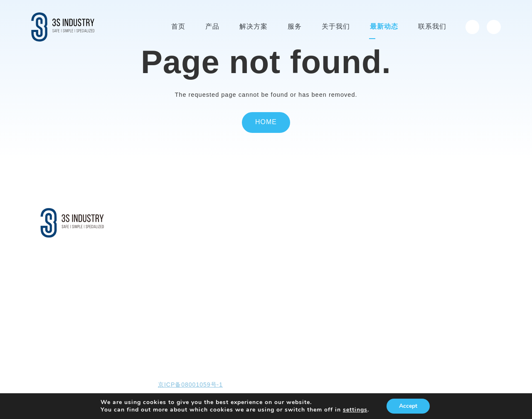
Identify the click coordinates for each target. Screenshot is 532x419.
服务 (251, 216)
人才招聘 (310, 283)
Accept (408, 406)
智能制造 (310, 257)
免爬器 (158, 245)
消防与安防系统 (169, 295)
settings (355, 410)
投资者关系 (439, 216)
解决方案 (216, 216)
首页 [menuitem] (178, 27)
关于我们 (312, 216)
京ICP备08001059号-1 (190, 385)
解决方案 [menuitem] (254, 27)
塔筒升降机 (163, 232)
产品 (156, 216)
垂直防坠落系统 (169, 270)
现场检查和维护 (264, 245)
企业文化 (310, 245)
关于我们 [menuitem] (336, 27)
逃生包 (158, 283)
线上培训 (256, 257)
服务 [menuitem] (295, 27)
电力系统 (214, 257)
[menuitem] (473, 27)
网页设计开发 (408, 385)
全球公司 (310, 270)
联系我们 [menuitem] (432, 27)
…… (155, 308)
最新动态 (353, 216)
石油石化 (214, 270)
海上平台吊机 (166, 257)
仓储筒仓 (214, 295)
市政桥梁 (214, 283)
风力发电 (214, 232)
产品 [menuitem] (212, 27)
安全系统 (214, 245)
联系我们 (395, 216)
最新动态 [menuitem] (384, 27)
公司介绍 (310, 232)
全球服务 (256, 232)
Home (266, 122)
